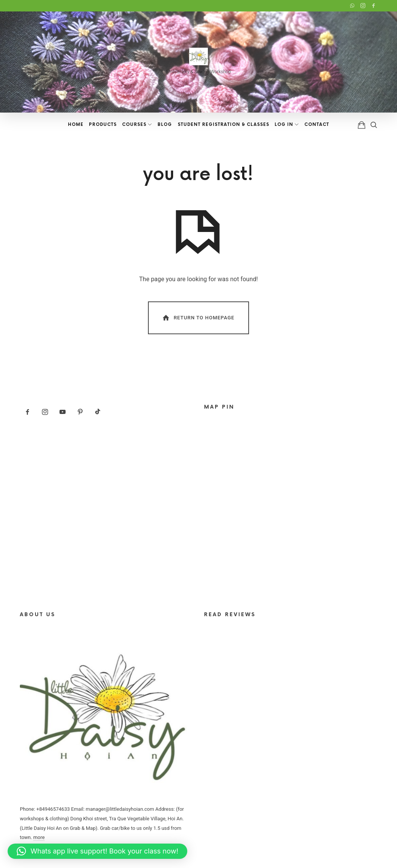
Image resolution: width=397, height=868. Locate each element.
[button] (97, 851)
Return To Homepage (198, 318)
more (39, 837)
